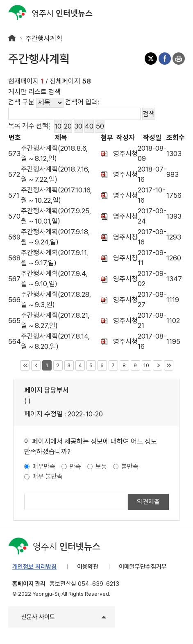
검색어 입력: (82, 102)
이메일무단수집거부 (143, 567)
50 (100, 125)
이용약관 (88, 567)
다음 (158, 365)
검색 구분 (21, 102)
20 (68, 125)
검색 (162, 12)
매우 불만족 (48, 476)
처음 (25, 365)
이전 (36, 365)
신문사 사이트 (38, 617)
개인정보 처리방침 (34, 567)
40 (89, 125)
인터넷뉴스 (50, 13)
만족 (75, 467)
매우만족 (44, 467)
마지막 (169, 365)
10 (58, 125)
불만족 (130, 467)
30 (78, 125)
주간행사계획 (44, 38)
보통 (101, 467)
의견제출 (148, 502)
